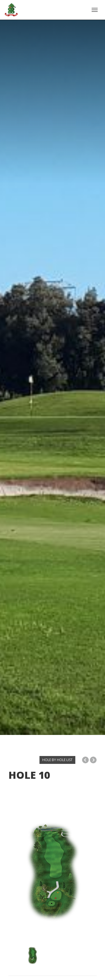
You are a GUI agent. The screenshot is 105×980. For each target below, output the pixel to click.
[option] (53, 873)
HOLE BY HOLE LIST (57, 760)
